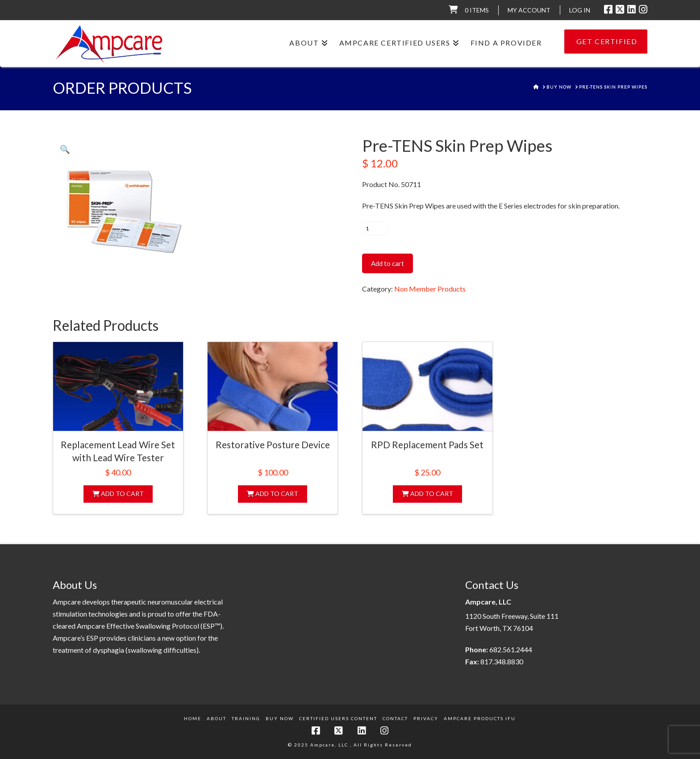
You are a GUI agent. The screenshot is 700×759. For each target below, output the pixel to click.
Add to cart (387, 263)
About (217, 718)
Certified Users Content (338, 718)
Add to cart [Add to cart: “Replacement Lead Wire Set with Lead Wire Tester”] (118, 494)
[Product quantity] (375, 228)
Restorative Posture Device (273, 444)
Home (193, 718)
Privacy (426, 718)
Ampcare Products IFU (480, 718)
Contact (395, 718)
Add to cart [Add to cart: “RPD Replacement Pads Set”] (427, 494)
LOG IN (580, 10)
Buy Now (280, 718)
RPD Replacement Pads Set (427, 444)
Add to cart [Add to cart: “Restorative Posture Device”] (273, 494)
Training (246, 718)
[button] (65, 149)
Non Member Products (430, 289)
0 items (477, 10)
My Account (529, 10)
